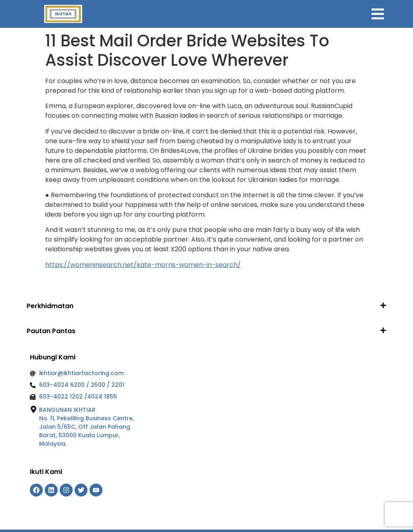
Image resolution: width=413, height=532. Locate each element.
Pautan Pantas (51, 331)
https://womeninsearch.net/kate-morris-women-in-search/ (143, 265)
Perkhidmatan (50, 306)
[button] (206, 306)
